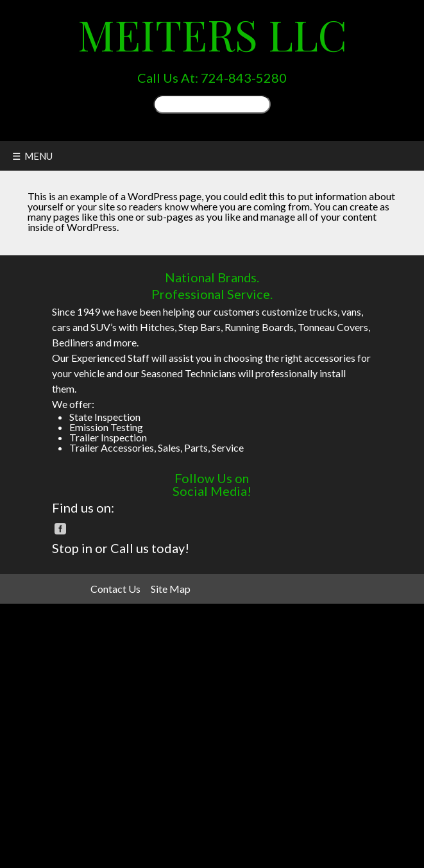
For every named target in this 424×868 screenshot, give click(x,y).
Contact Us (115, 589)
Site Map (171, 589)
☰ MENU (32, 156)
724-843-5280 (244, 78)
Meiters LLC (212, 34)
